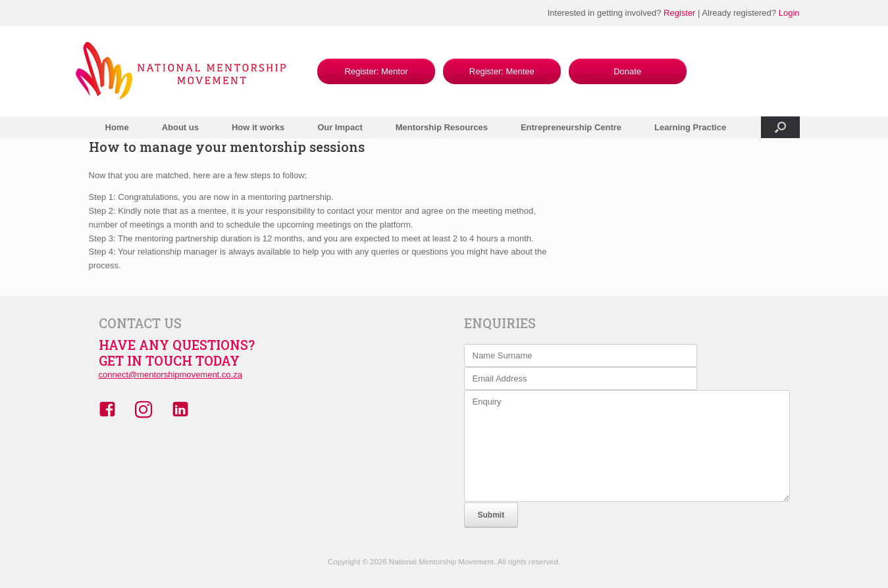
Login (789, 13)
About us (180, 127)
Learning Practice (690, 127)
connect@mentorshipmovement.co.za (170, 375)
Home (117, 127)
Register (679, 13)
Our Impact (340, 127)
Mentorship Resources (442, 127)
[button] (780, 127)
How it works (258, 127)
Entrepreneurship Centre (571, 127)
